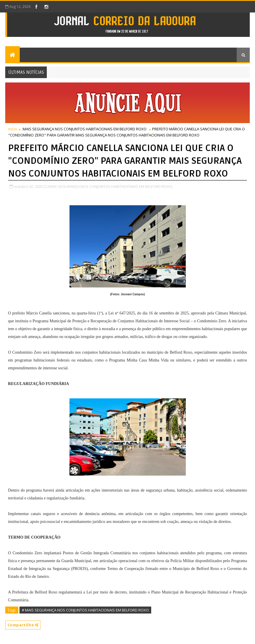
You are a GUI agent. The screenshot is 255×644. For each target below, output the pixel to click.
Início (13, 129)
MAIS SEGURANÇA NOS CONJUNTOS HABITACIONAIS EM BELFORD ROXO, (111, 186)
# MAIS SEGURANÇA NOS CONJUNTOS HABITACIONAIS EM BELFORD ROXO (85, 610)
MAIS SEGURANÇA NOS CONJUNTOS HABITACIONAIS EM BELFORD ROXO (85, 129)
